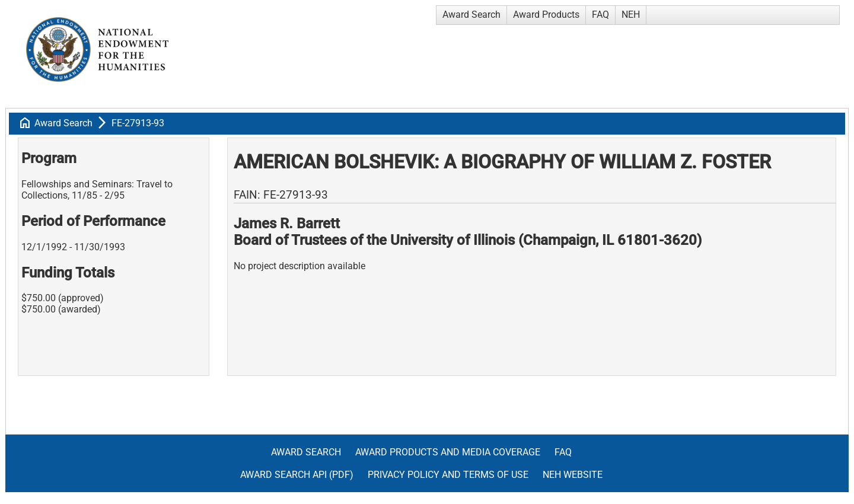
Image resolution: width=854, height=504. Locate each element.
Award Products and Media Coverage (448, 452)
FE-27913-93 (138, 123)
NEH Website (573, 475)
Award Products (546, 15)
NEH (631, 15)
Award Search (471, 15)
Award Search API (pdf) (297, 475)
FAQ (600, 15)
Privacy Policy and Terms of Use (448, 475)
